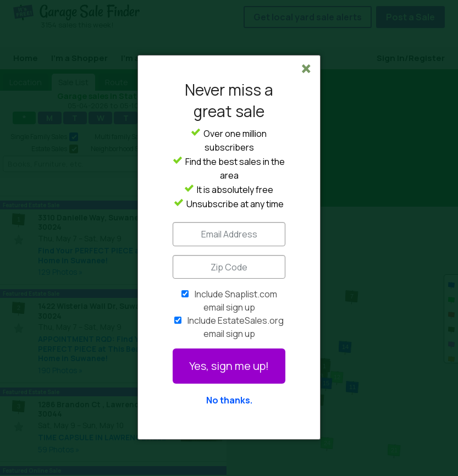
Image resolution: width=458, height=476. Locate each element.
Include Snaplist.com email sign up (236, 301)
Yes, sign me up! (229, 366)
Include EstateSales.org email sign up (236, 327)
